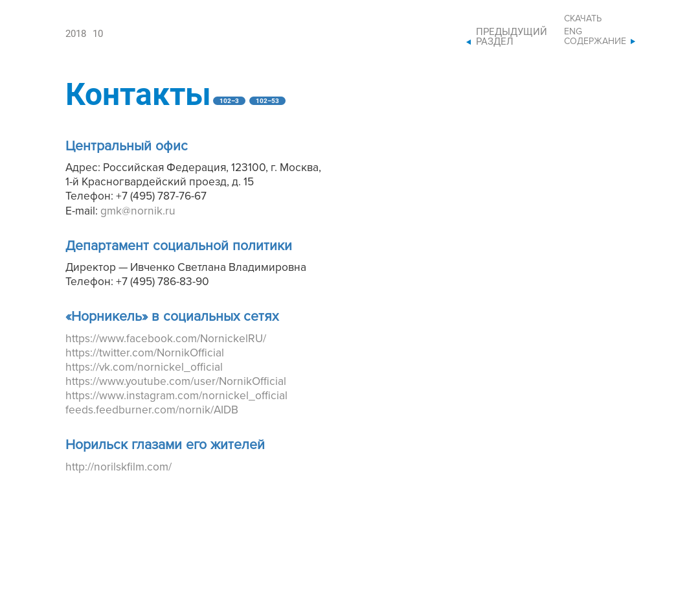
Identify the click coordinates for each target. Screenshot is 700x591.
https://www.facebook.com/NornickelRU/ (166, 339)
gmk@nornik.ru (138, 211)
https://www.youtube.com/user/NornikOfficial (176, 381)
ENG (573, 31)
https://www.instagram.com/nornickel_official (176, 396)
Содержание (595, 41)
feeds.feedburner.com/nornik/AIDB (152, 410)
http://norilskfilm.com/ (119, 467)
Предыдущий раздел (512, 37)
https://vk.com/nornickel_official (144, 367)
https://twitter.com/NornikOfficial (145, 353)
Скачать (583, 18)
